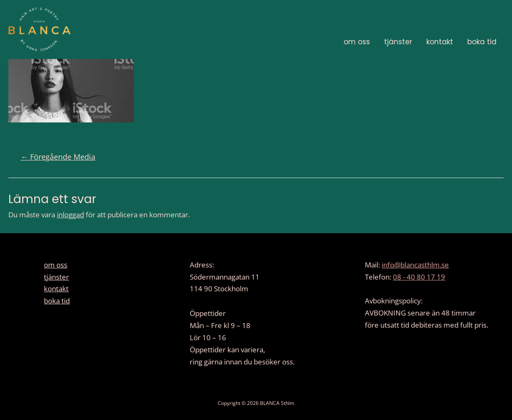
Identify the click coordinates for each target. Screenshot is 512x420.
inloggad (70, 215)
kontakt (440, 42)
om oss (357, 42)
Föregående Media (58, 157)
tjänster (398, 42)
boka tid (482, 42)
